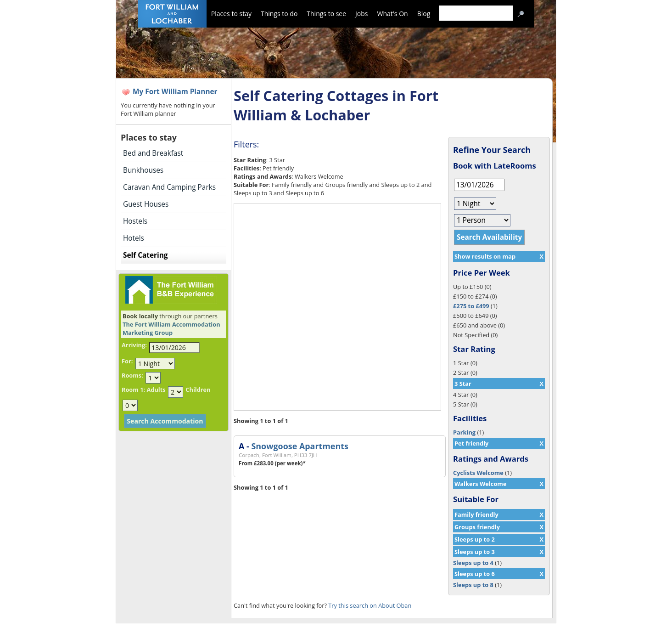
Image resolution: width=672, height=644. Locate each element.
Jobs (361, 14)
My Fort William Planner (175, 92)
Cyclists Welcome (478, 473)
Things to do (279, 14)
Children (198, 390)
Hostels (135, 221)
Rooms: (132, 375)
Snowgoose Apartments (300, 446)
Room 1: (133, 390)
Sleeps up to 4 (473, 563)
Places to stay (231, 14)
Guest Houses (146, 204)
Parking (464, 432)
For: (127, 361)
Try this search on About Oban (370, 605)
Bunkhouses (143, 170)
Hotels (134, 238)
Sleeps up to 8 (473, 585)
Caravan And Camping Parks (169, 187)
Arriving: (134, 345)
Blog (424, 14)
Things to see (326, 14)
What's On (393, 14)
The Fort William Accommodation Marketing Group (171, 328)
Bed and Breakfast (153, 153)
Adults (156, 390)
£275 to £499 (471, 306)
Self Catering (145, 255)
